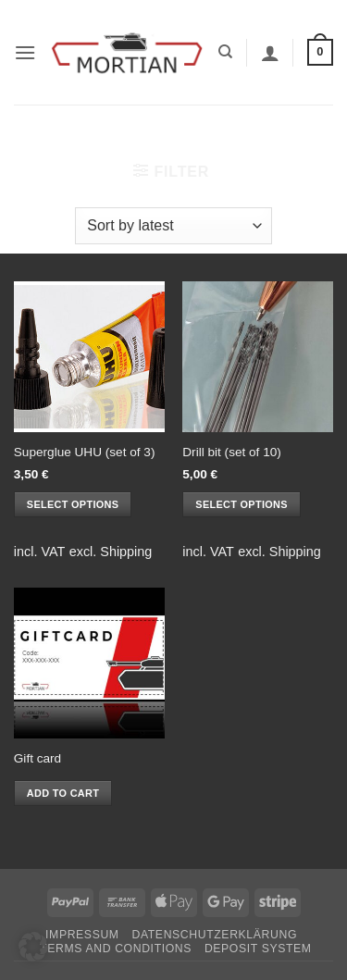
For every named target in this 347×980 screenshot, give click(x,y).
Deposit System (258, 949)
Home (96, 136)
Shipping (126, 552)
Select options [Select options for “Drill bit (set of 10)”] (241, 504)
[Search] (225, 52)
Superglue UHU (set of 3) (85, 452)
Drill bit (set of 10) (232, 452)
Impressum (82, 935)
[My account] (270, 53)
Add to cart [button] (63, 793)
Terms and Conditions (116, 949)
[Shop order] (173, 226)
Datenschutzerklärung (214, 935)
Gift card (37, 758)
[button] (25, 52)
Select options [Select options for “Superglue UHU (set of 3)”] (73, 504)
